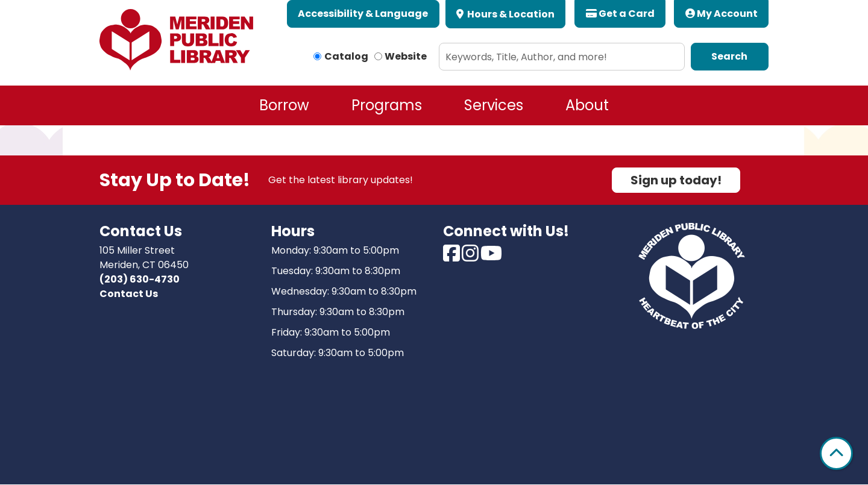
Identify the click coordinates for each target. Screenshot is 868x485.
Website (406, 56)
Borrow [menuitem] (284, 105)
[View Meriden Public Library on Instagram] (471, 257)
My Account (722, 14)
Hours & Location (510, 14)
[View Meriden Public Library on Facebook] (452, 257)
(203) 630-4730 (140, 279)
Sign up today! (676, 180)
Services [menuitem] (494, 105)
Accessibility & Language (363, 14)
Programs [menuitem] (387, 105)
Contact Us (129, 294)
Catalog (346, 56)
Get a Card (620, 14)
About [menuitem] (587, 105)
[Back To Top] (836, 453)
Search (729, 56)
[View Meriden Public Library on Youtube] (491, 257)
